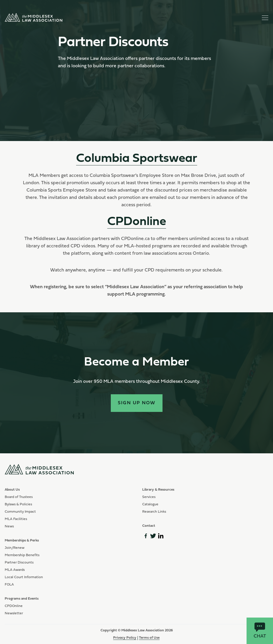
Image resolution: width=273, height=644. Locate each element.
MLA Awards (15, 570)
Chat (260, 631)
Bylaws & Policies (18, 504)
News (9, 526)
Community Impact (20, 512)
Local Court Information (24, 577)
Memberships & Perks (22, 541)
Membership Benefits (22, 555)
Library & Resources (158, 490)
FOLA (9, 585)
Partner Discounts (19, 563)
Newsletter (14, 613)
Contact (149, 526)
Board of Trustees (19, 497)
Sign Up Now (137, 403)
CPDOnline (14, 606)
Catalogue (150, 504)
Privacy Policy (125, 638)
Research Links (154, 512)
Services (149, 497)
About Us (12, 490)
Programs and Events (22, 599)
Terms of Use (149, 638)
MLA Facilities (16, 519)
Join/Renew (15, 548)
